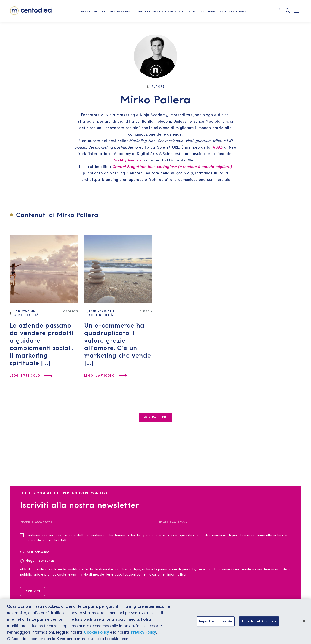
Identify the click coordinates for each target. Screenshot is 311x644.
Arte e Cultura (93, 11)
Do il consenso (36, 552)
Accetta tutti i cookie (259, 621)
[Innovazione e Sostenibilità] (36, 313)
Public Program (202, 11)
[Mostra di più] (156, 417)
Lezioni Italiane (233, 11)
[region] (155, 621)
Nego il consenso (37, 560)
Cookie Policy (96, 632)
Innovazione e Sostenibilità (160, 11)
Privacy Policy (144, 632)
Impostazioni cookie (216, 621)
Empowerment (121, 11)
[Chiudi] (304, 621)
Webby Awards (128, 160)
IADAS (217, 147)
